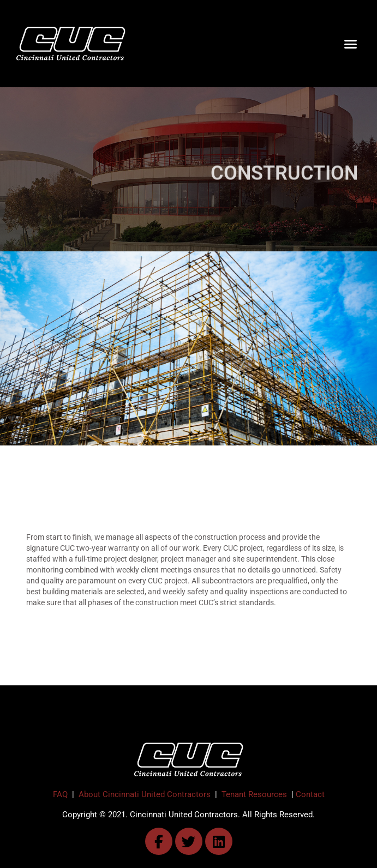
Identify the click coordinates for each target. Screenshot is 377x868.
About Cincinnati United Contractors (145, 794)
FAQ (60, 794)
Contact (310, 794)
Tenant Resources (254, 794)
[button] (350, 44)
